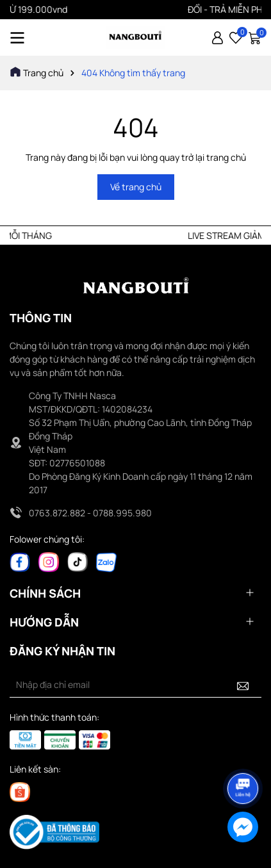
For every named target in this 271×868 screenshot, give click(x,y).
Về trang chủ (136, 187)
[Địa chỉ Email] (135, 685)
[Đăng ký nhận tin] (243, 685)
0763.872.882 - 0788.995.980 (90, 513)
